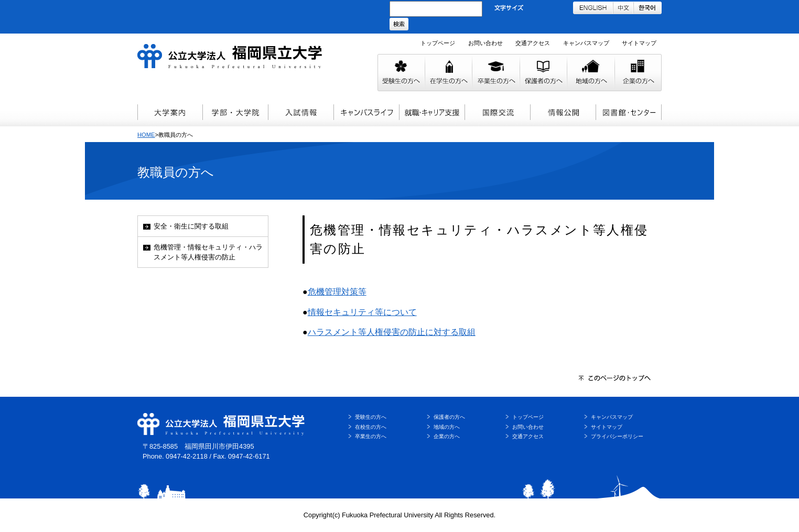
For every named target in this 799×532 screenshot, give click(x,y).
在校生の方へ (371, 427)
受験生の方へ (371, 417)
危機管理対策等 (337, 292)
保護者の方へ (449, 417)
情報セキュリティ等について (362, 312)
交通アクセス (533, 43)
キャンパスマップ (586, 43)
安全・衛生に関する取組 (191, 226)
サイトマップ (639, 43)
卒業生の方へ (371, 436)
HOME (146, 135)
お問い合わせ (485, 43)
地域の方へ (447, 427)
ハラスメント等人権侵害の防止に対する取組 (392, 332)
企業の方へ (447, 436)
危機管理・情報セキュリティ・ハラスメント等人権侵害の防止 (208, 252)
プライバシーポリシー (617, 436)
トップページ (438, 43)
